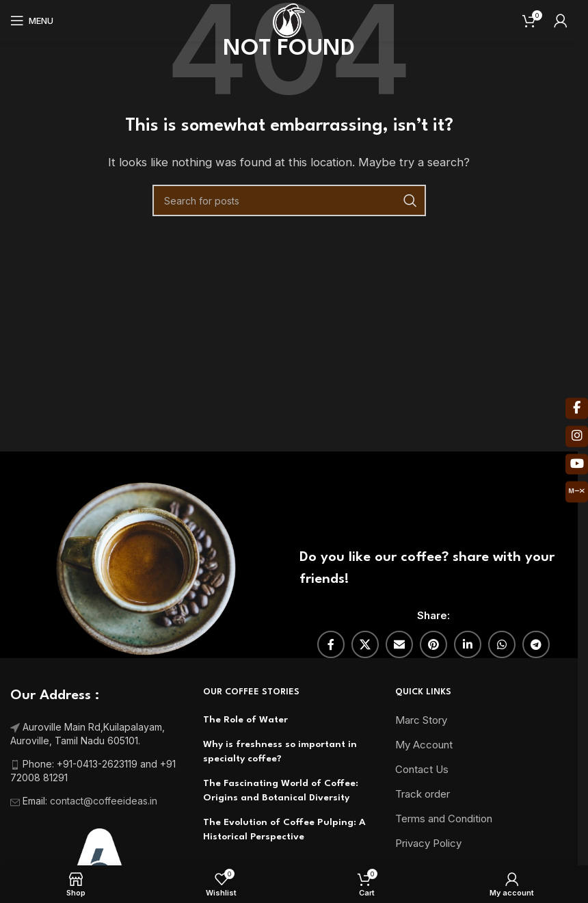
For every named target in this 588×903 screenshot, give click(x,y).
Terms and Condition (444, 819)
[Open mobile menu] (32, 21)
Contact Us (422, 769)
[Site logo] (289, 19)
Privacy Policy (428, 843)
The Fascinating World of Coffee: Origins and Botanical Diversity (281, 790)
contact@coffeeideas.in (105, 801)
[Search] (289, 200)
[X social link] (365, 644)
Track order (423, 794)
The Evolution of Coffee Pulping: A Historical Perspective (284, 829)
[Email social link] (399, 644)
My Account (424, 745)
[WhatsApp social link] (502, 644)
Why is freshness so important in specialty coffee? (280, 751)
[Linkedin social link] (468, 644)
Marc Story (421, 720)
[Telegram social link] (536, 644)
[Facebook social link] (331, 644)
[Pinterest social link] (433, 644)
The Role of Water (245, 720)
